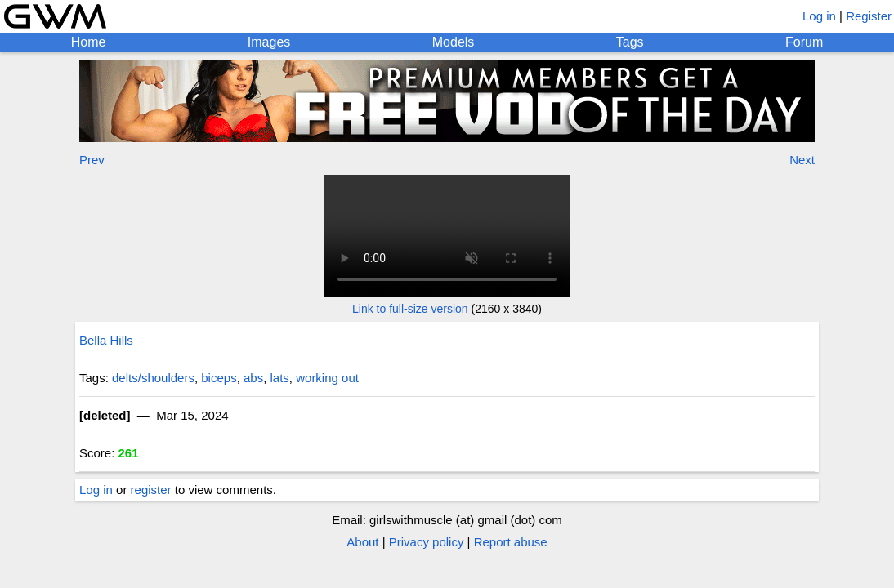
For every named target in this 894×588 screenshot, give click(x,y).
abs (253, 378)
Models (454, 42)
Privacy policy (427, 542)
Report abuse (511, 542)
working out (327, 378)
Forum (804, 42)
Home (89, 42)
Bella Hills (106, 340)
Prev (92, 160)
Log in (819, 16)
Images (269, 42)
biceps (219, 378)
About (362, 542)
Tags (630, 42)
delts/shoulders (153, 378)
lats (280, 378)
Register (869, 16)
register (151, 490)
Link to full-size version (410, 309)
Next (802, 160)
